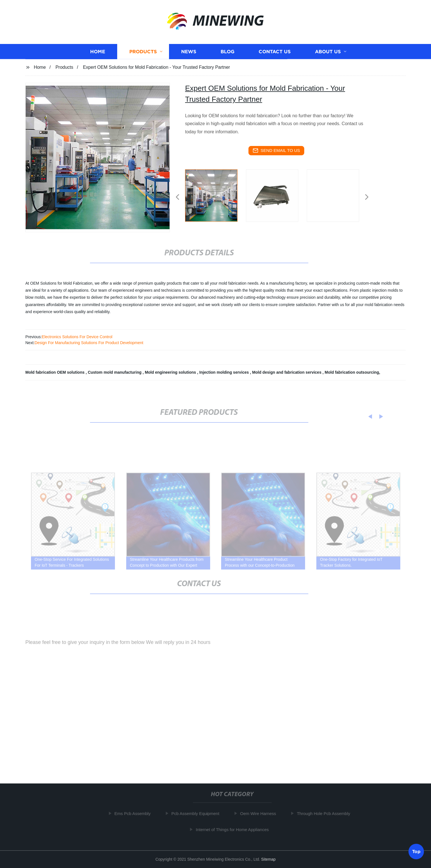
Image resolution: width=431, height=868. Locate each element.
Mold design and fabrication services (287, 372)
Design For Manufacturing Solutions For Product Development (89, 343)
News (189, 52)
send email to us (276, 150)
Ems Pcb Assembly (135, 813)
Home (98, 52)
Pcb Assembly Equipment (198, 813)
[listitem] (215, 195)
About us (328, 52)
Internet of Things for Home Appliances (235, 830)
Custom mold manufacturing (115, 372)
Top (416, 851)
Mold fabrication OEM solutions (55, 372)
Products (143, 52)
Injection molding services (225, 372)
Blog (227, 52)
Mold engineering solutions (171, 372)
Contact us (275, 52)
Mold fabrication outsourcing (352, 372)
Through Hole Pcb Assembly (326, 813)
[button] (177, 197)
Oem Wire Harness (261, 813)
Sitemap (268, 859)
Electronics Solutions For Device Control (77, 337)
